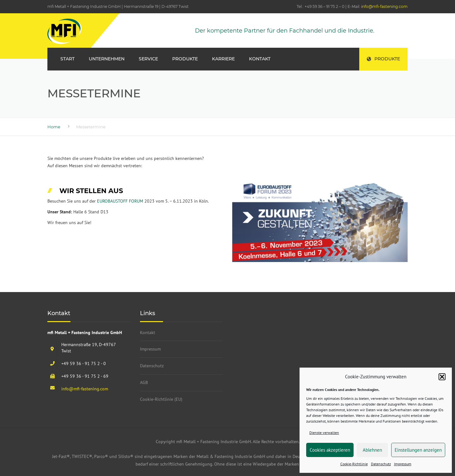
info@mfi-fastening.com (384, 6)
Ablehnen (372, 450)
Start (67, 59)
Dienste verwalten (324, 433)
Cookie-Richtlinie (354, 464)
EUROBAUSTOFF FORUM (119, 201)
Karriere (223, 59)
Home (54, 127)
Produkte (383, 59)
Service (148, 59)
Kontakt (260, 59)
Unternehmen (107, 59)
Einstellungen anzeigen (418, 450)
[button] (442, 377)
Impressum (403, 464)
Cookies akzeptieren (330, 450)
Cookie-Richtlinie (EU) (161, 399)
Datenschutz (381, 464)
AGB (144, 382)
